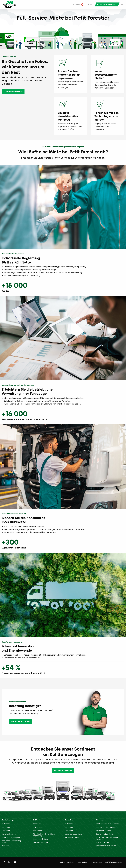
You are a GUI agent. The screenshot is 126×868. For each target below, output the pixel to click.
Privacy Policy (96, 862)
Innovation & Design (41, 839)
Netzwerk (5, 846)
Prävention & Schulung (11, 837)
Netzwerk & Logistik (41, 842)
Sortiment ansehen (63, 771)
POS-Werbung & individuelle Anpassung (44, 835)
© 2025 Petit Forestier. (114, 862)
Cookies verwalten (66, 862)
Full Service (6, 827)
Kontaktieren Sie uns (13, 92)
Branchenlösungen (9, 834)
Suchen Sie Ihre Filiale (105, 834)
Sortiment (6, 824)
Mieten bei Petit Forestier (106, 827)
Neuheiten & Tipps (103, 831)
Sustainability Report (104, 842)
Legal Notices (82, 862)
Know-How (6, 831)
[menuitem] (78, 5)
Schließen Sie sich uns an (106, 846)
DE (88, 5)
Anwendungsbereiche (73, 834)
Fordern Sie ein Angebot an (107, 4)
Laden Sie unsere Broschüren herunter (108, 838)
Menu (122, 5)
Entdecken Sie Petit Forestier (107, 824)
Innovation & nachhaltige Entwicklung (12, 842)
